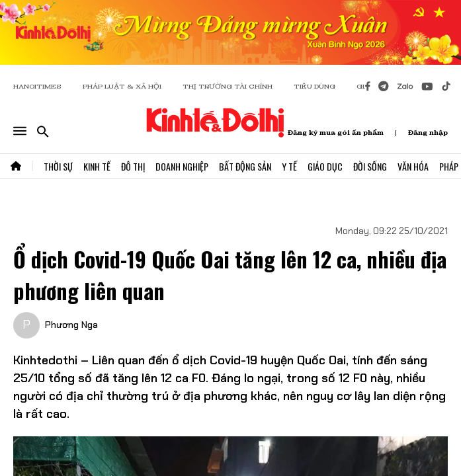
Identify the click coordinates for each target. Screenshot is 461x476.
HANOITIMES (37, 86)
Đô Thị (133, 166)
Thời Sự (58, 166)
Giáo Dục (325, 166)
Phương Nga (71, 325)
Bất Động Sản (245, 166)
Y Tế (289, 166)
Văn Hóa (413, 166)
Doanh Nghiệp (182, 166)
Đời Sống (370, 166)
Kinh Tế (97, 166)
